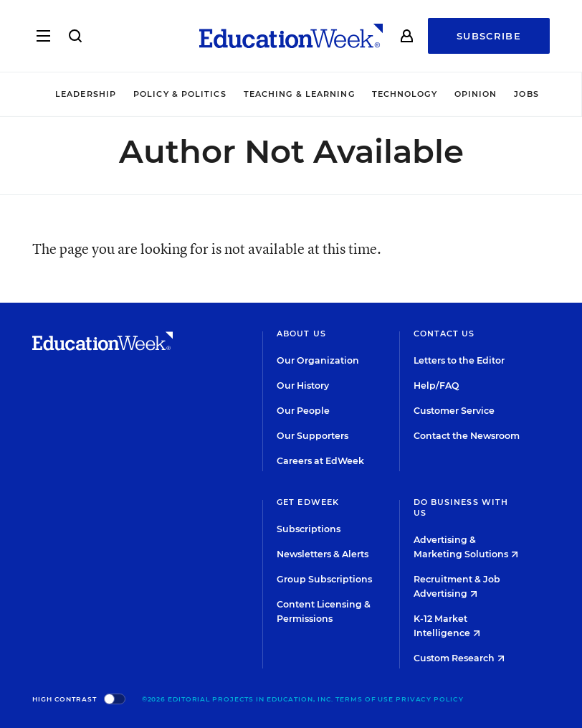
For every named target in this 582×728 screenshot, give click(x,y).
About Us (301, 334)
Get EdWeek (308, 502)
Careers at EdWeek (320, 461)
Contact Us (444, 334)
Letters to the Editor (459, 360)
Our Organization (318, 360)
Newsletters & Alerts (323, 554)
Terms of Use (364, 699)
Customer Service (454, 411)
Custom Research (459, 658)
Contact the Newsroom (467, 436)
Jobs (526, 94)
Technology (405, 94)
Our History (303, 386)
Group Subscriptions (324, 579)
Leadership (86, 94)
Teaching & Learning (299, 94)
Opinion (476, 94)
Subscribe (489, 36)
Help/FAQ (436, 386)
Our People (303, 411)
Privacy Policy (430, 699)
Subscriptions (309, 529)
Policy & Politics (180, 94)
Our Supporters (313, 436)
